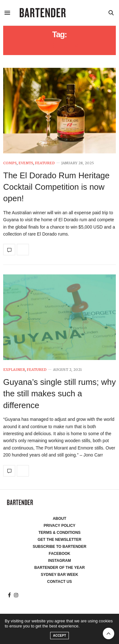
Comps (10, 163)
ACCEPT (60, 636)
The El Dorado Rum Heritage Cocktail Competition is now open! (56, 187)
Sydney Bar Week (60, 575)
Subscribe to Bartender (60, 547)
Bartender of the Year (60, 568)
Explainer (14, 370)
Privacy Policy (59, 526)
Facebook (59, 554)
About (60, 519)
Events (26, 163)
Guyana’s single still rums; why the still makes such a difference (60, 394)
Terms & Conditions (60, 533)
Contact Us (60, 582)
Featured (45, 163)
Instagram (60, 561)
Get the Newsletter (60, 540)
